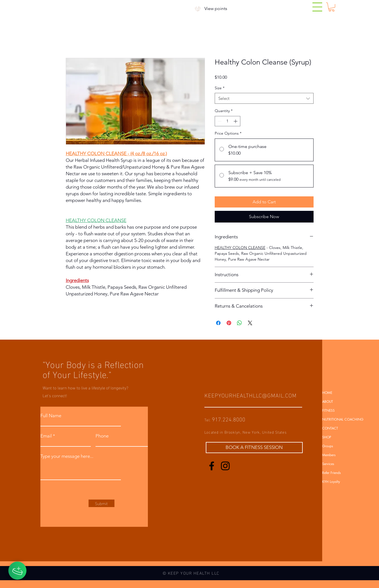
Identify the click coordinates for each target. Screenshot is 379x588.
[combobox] (264, 98)
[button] (317, 7)
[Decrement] (219, 121)
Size (220, 88)
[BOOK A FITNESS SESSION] (254, 448)
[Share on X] (250, 323)
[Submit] (102, 503)
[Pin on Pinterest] (229, 323)
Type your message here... (67, 456)
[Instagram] (225, 466)
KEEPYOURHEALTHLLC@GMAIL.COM (250, 395)
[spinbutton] (228, 121)
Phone (102, 436)
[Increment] (236, 121)
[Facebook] (212, 466)
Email (46, 436)
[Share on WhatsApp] (239, 323)
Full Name (51, 416)
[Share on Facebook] (218, 323)
